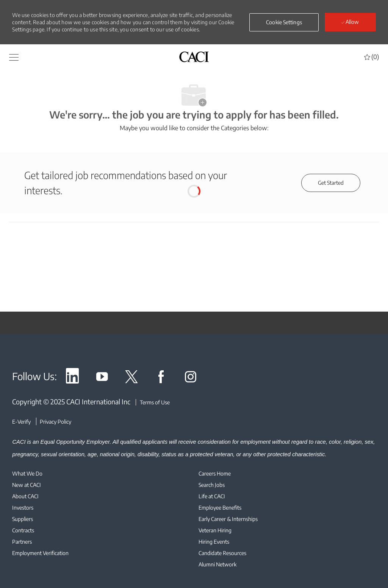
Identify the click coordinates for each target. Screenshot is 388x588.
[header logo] (194, 57)
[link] (72, 378)
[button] (14, 57)
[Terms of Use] (153, 402)
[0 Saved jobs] (372, 57)
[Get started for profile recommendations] (331, 183)
